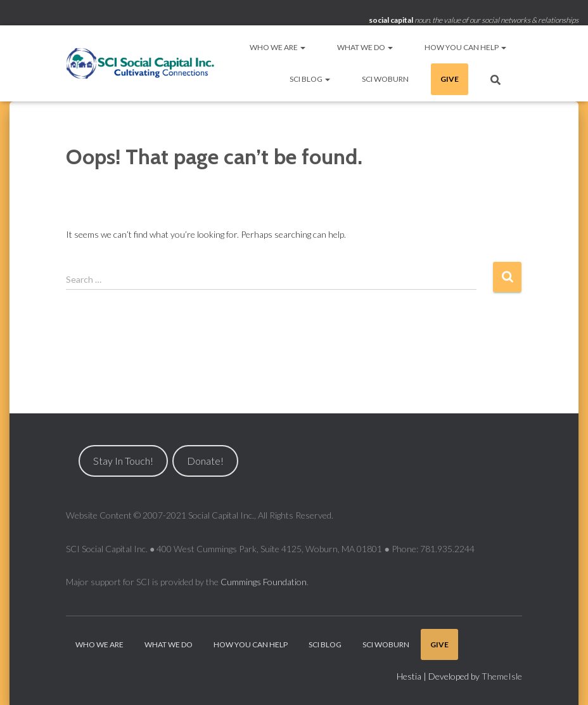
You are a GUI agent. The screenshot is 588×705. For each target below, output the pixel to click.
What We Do (365, 47)
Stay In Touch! (123, 461)
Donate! (205, 461)
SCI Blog (310, 79)
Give (450, 79)
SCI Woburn (385, 79)
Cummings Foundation (264, 582)
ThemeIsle (502, 676)
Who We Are (278, 47)
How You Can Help (465, 47)
